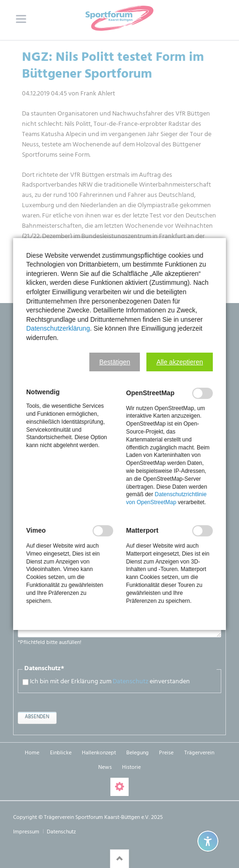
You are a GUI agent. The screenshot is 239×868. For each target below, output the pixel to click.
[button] (115, 362)
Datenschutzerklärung (58, 328)
